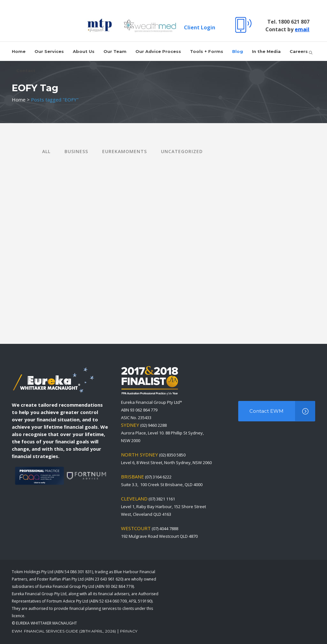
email (300, 29)
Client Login (197, 27)
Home (19, 100)
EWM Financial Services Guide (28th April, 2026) (64, 631)
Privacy (129, 631)
